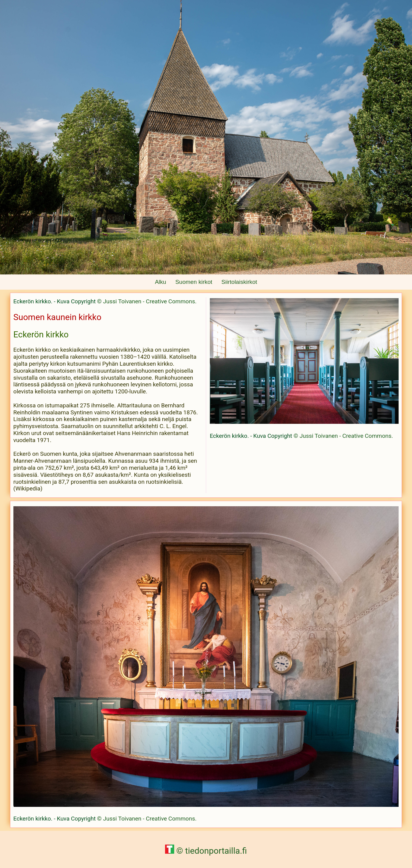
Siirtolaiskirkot (239, 282)
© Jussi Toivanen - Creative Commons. (147, 301)
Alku (161, 282)
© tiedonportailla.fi (206, 851)
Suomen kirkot (194, 282)
